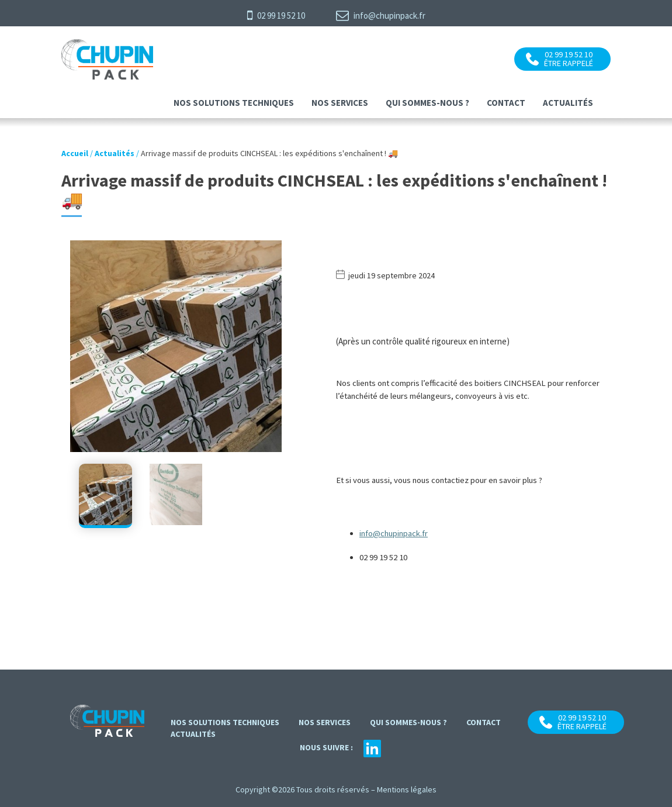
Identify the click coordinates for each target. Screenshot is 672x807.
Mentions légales (407, 789)
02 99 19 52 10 (276, 15)
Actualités (568, 103)
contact (506, 103)
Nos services (340, 103)
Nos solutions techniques (234, 103)
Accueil (75, 153)
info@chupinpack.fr (381, 15)
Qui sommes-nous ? (427, 103)
